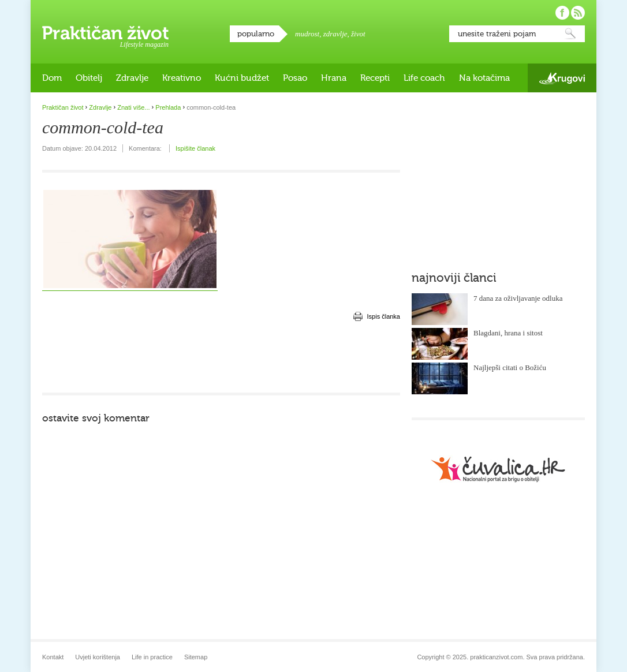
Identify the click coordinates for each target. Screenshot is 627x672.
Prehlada (168, 107)
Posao (295, 78)
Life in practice (152, 657)
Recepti (375, 78)
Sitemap (196, 657)
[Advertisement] (221, 358)
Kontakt (53, 657)
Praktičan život (105, 33)
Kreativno (182, 78)
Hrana (334, 78)
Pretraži (570, 34)
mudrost (307, 34)
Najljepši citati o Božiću (510, 367)
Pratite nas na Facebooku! (562, 13)
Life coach (424, 78)
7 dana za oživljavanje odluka (518, 298)
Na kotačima (484, 78)
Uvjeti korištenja (98, 657)
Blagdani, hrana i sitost (508, 333)
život (358, 34)
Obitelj (89, 78)
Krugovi (562, 78)
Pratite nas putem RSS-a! (578, 13)
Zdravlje (132, 78)
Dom (52, 78)
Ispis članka (384, 316)
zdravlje (335, 34)
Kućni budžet (242, 78)
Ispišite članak (195, 148)
